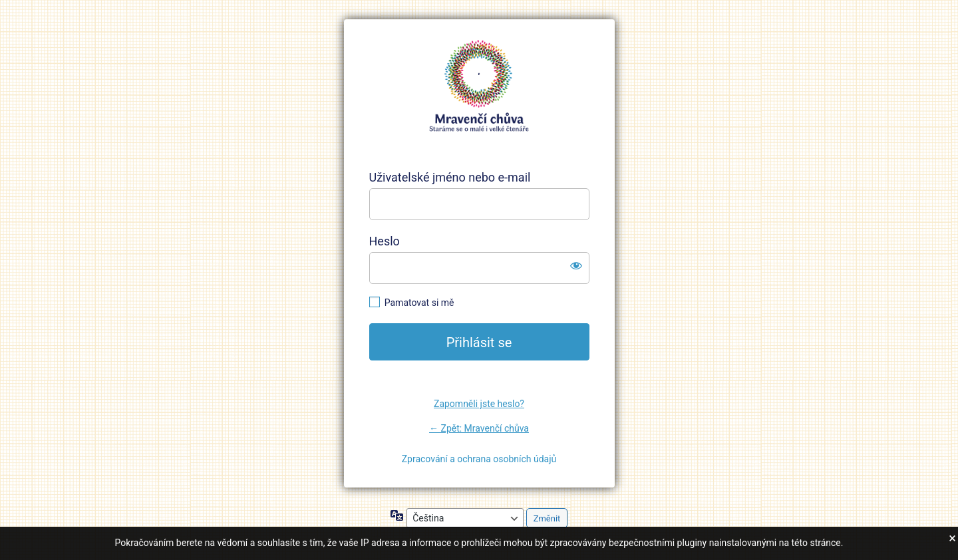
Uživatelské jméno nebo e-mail (450, 177)
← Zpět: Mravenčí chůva (479, 428)
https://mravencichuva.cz (479, 86)
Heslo (385, 241)
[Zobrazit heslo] (576, 265)
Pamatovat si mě (419, 303)
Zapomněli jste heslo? (479, 404)
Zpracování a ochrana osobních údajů (479, 459)
